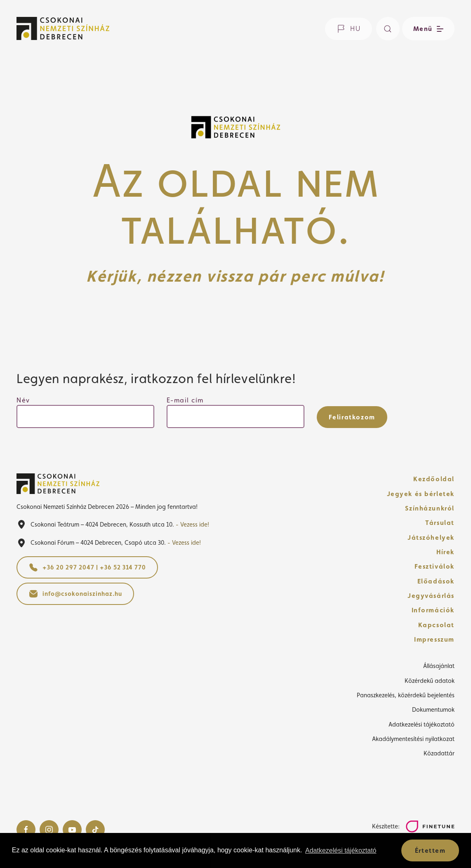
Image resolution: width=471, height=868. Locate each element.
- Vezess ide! (192, 524)
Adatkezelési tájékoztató (422, 724)
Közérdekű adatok (430, 681)
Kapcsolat (436, 625)
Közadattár (439, 753)
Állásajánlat (439, 666)
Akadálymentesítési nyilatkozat (413, 739)
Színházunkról (430, 508)
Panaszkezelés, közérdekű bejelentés (406, 695)
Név (23, 400)
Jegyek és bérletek (421, 494)
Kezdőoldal (434, 479)
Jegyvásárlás (431, 596)
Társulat (440, 523)
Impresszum (434, 639)
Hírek (445, 552)
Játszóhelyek (431, 538)
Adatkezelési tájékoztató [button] (341, 850)
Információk (433, 610)
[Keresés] (388, 29)
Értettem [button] (430, 850)
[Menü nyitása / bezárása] (427, 29)
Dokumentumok (433, 709)
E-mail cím (185, 400)
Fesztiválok (434, 566)
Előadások (436, 581)
